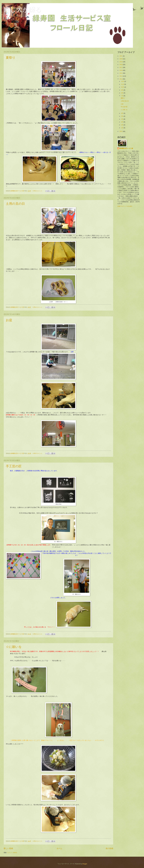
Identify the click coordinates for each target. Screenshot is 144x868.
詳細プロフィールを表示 (125, 206)
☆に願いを (14, 647)
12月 (123, 81)
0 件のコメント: (38, 191)
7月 (122, 96)
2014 (121, 76)
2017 (121, 67)
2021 (121, 56)
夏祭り (11, 58)
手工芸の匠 (14, 466)
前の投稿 (109, 848)
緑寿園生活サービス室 (126, 148)
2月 (122, 125)
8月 (122, 93)
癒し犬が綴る (23, 10)
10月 (123, 87)
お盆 (9, 320)
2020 (121, 59)
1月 (122, 128)
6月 (122, 113)
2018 (121, 65)
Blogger (85, 864)
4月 (122, 119)
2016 (121, 70)
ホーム (59, 848)
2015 (121, 73)
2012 (121, 131)
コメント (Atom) (12, 853)
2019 (121, 62)
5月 (122, 116)
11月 (123, 84)
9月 (122, 90)
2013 (121, 79)
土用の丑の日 (15, 204)
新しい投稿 (8, 848)
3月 (122, 122)
